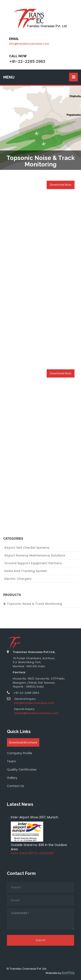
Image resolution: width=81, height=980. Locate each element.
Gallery (12, 778)
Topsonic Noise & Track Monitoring (34, 604)
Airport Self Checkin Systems (27, 548)
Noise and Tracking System (26, 571)
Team (11, 761)
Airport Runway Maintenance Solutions (35, 555)
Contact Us (15, 786)
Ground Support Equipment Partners (33, 563)
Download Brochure (23, 742)
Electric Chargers (18, 579)
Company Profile (20, 753)
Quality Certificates (22, 770)
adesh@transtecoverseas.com (36, 713)
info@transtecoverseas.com (29, 44)
